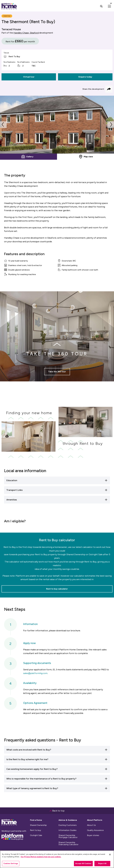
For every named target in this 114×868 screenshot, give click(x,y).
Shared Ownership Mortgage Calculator (68, 836)
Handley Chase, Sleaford (26, 33)
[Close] (110, 855)
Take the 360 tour (57, 377)
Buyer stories (93, 835)
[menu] (109, 6)
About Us (91, 825)
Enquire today (85, 77)
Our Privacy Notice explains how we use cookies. (41, 857)
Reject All (102, 863)
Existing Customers (68, 825)
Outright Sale (36, 835)
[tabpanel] (57, 125)
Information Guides (67, 830)
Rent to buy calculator (57, 589)
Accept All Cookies (83, 863)
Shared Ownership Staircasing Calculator (68, 843)
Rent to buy (35, 830)
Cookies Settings (11, 863)
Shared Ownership (38, 825)
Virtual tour (29, 77)
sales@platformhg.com (35, 673)
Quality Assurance (95, 830)
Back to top (57, 811)
